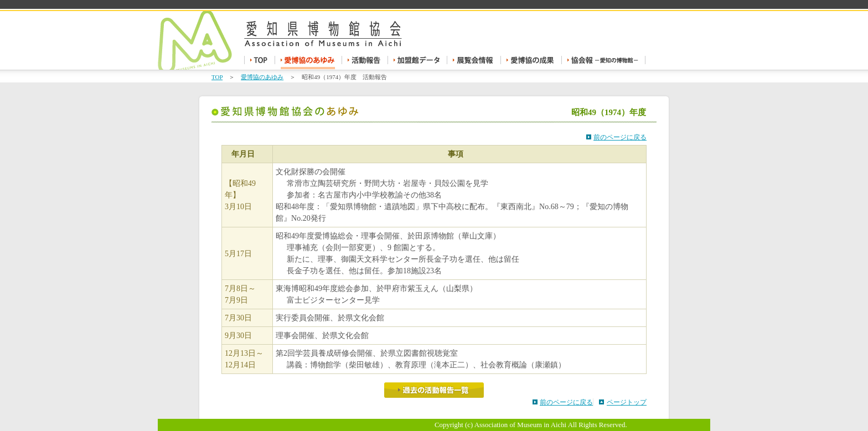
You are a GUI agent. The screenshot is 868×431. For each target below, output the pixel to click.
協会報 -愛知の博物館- (604, 63)
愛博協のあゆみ (309, 63)
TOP (260, 63)
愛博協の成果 (531, 63)
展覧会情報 (474, 63)
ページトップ (627, 402)
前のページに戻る (620, 137)
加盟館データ (418, 63)
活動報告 (365, 63)
